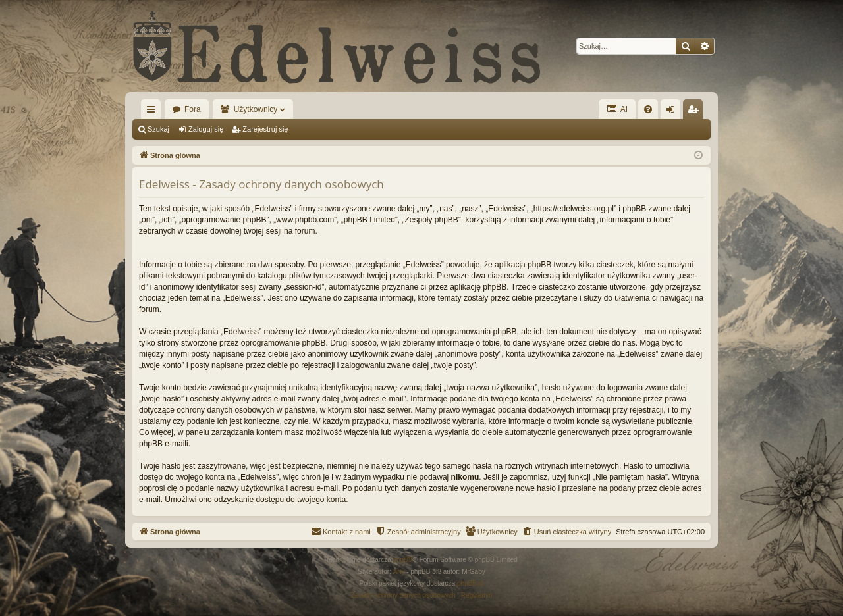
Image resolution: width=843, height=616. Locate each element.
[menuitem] (648, 109)
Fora (193, 109)
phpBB (403, 560)
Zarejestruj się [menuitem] (695, 112)
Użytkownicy (256, 109)
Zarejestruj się (265, 129)
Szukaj (158, 129)
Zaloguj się (206, 129)
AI (617, 109)
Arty (399, 572)
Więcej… (153, 112)
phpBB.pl (471, 583)
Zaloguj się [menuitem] (673, 112)
